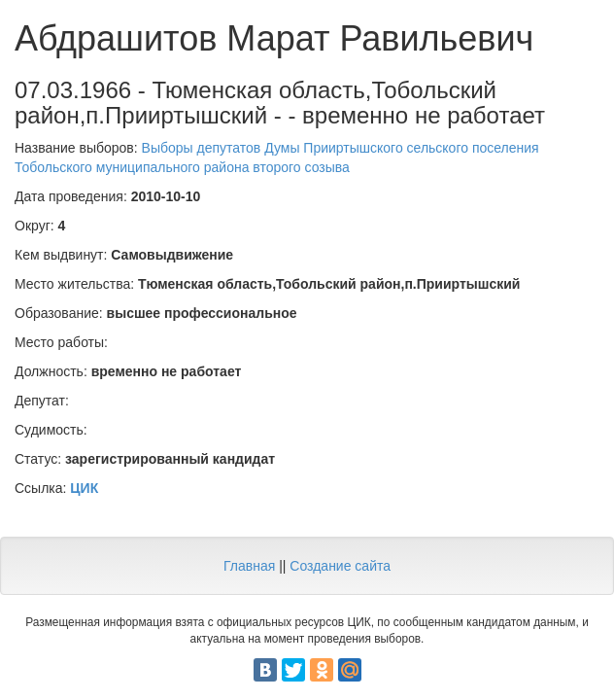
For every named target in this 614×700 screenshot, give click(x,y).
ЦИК (84, 488)
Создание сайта (340, 566)
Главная (249, 566)
